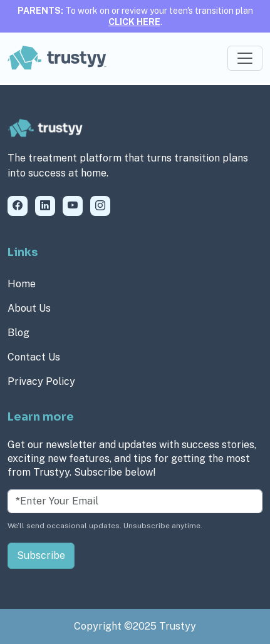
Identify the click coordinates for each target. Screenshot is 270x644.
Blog (18, 333)
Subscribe (41, 555)
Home (22, 284)
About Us (29, 308)
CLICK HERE (134, 22)
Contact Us (34, 357)
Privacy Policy (41, 381)
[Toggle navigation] (245, 58)
